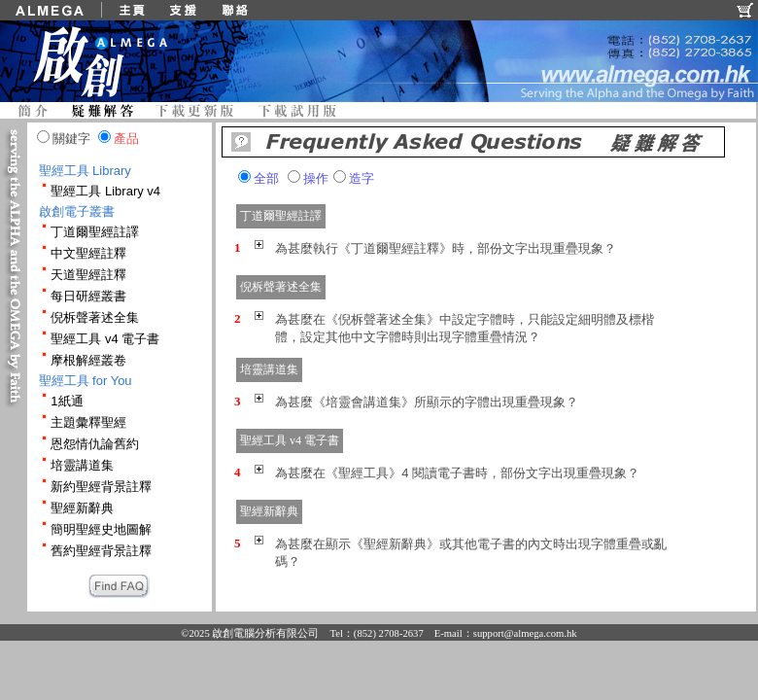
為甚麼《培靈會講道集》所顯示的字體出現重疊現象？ (427, 402)
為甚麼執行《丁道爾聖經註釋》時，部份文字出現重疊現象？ (446, 248)
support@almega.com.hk (525, 633)
